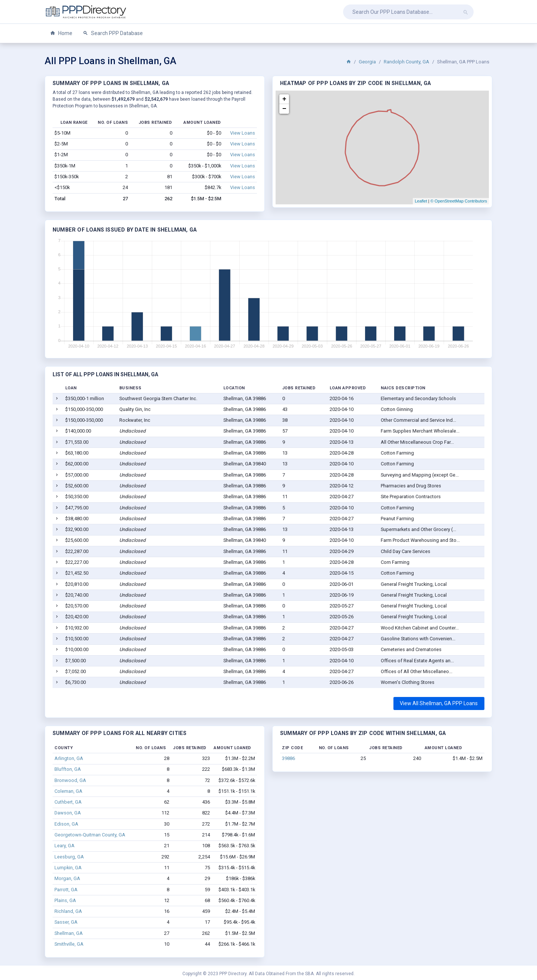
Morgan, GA (67, 878)
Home (61, 33)
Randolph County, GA (406, 62)
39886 (288, 758)
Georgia (367, 62)
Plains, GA (65, 900)
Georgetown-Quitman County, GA (90, 835)
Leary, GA (65, 846)
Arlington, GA (69, 758)
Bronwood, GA (70, 780)
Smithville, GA (69, 944)
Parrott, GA (66, 890)
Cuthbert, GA (68, 802)
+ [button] (284, 99)
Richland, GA (68, 911)
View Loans (243, 133)
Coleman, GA (68, 791)
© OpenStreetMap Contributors (459, 201)
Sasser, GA (66, 922)
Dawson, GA (68, 813)
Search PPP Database (113, 33)
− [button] (284, 109)
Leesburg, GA (69, 857)
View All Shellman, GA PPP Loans (439, 703)
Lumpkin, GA (68, 868)
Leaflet (421, 201)
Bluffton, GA (68, 769)
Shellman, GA (69, 933)
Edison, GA (66, 824)
